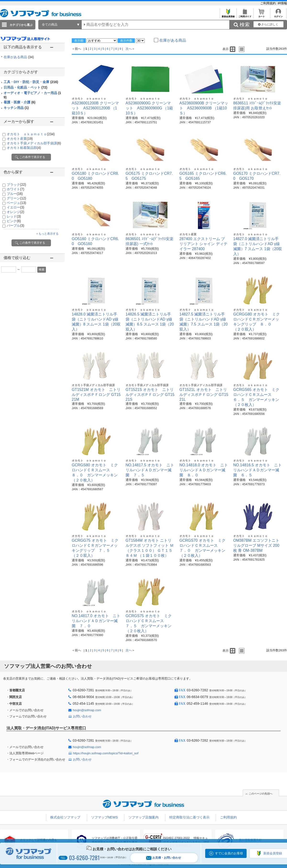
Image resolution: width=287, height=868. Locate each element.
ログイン (278, 15)
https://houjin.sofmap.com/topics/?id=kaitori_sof (106, 753)
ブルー (15, 194)
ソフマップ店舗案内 (143, 817)
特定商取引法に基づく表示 (189, 817)
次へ (129, 49)
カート (262, 15)
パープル (15, 225)
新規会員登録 (228, 15)
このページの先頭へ (261, 794)
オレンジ (15, 212)
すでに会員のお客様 (229, 853)
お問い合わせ (82, 716)
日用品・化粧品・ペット (25, 87)
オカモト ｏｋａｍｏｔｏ (31, 134)
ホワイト (15, 189)
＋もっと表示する (47, 234)
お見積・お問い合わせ (164, 858)
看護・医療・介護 (19, 102)
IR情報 (282, 3)
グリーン (16, 198)
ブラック (16, 185)
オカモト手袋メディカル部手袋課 (34, 143)
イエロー (15, 207)
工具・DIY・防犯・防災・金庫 (31, 82)
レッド (14, 216)
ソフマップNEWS (105, 817)
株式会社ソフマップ (65, 817)
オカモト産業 (20, 139)
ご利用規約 (268, 3)
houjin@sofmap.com (87, 710)
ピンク (14, 221)
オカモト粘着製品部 (24, 148)
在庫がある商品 (19, 57)
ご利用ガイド (245, 15)
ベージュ (16, 203)
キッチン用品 (16, 108)
